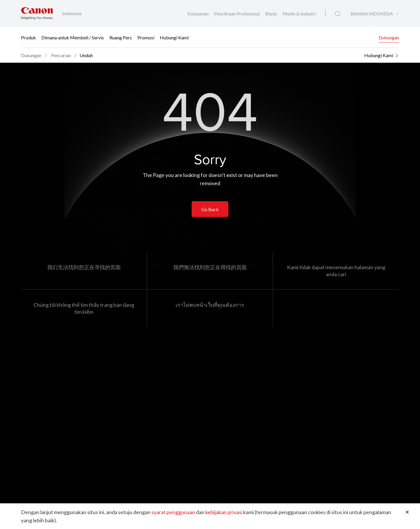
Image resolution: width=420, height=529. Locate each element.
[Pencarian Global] (338, 14)
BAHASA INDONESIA (372, 14)
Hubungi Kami (174, 37)
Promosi (146, 37)
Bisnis (272, 14)
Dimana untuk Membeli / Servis (73, 37)
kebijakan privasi (224, 512)
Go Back (210, 209)
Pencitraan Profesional (237, 14)
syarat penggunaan (173, 512)
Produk (28, 37)
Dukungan (389, 37)
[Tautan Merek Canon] (37, 13)
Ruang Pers (121, 37)
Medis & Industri (299, 14)
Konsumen (198, 14)
